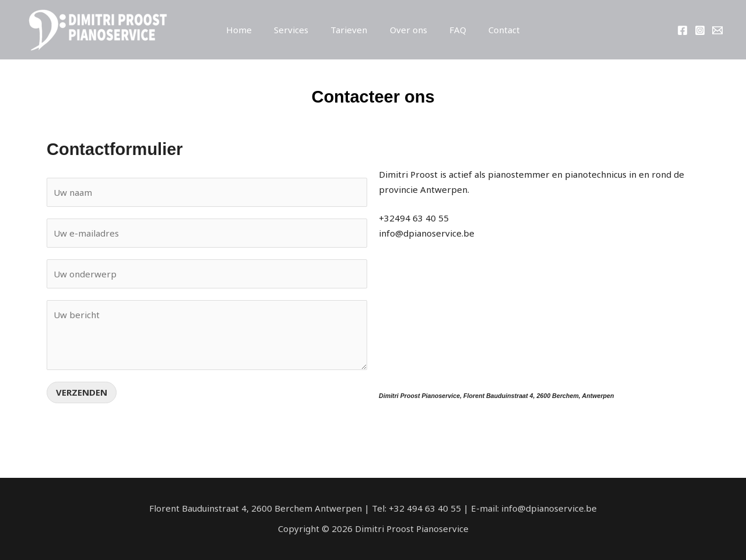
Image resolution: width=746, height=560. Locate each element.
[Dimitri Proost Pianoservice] (96, 29)
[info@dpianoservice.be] (717, 30)
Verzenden (82, 392)
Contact (492, 30)
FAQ (451, 30)
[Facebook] (682, 30)
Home (251, 30)
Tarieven (352, 30)
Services (299, 30)
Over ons (406, 30)
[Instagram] (700, 30)
